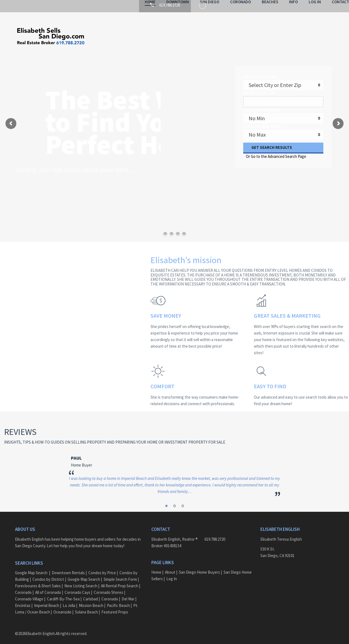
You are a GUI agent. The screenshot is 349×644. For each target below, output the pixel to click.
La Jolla (69, 600)
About (170, 567)
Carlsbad (91, 594)
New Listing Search (81, 581)
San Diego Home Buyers (199, 567)
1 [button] (167, 499)
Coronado (225, 37)
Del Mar (128, 594)
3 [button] (182, 499)
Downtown (163, 37)
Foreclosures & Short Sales (38, 581)
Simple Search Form (120, 574)
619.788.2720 (215, 534)
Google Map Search (31, 568)
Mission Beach (91, 600)
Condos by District (48, 574)
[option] (175, 468)
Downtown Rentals (68, 568)
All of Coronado (48, 587)
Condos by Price (102, 568)
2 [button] (175, 499)
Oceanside (62, 607)
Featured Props (115, 607)
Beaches (255, 37)
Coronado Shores (109, 587)
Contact (325, 37)
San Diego (195, 37)
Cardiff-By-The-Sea (63, 594)
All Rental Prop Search (120, 581)
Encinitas (23, 600)
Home (135, 37)
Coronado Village (29, 594)
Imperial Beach (47, 600)
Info (278, 37)
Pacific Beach (118, 600)
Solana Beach (86, 607)
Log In (300, 37)
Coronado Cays (77, 587)
